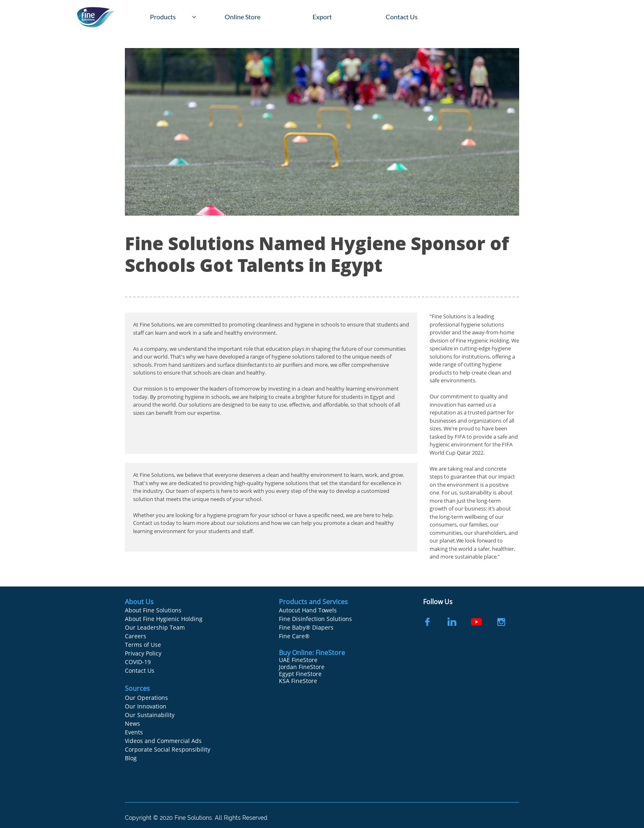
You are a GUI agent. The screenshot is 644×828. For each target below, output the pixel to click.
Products (294, 602)
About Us (139, 602)
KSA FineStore (298, 681)
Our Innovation (146, 706)
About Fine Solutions (153, 610)
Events (134, 732)
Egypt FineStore (300, 674)
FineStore (330, 653)
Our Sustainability (150, 715)
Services (335, 602)
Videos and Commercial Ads (163, 741)
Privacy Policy (143, 653)
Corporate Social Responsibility (168, 749)
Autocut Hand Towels (308, 610)
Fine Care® (294, 636)
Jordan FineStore (302, 667)
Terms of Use (143, 645)
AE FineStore (300, 660)
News (132, 723)
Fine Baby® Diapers (306, 627)
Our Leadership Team (155, 627)
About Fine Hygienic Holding (164, 619)
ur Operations (149, 698)
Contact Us (140, 670)
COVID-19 (138, 662)
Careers (136, 636)
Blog (131, 758)
